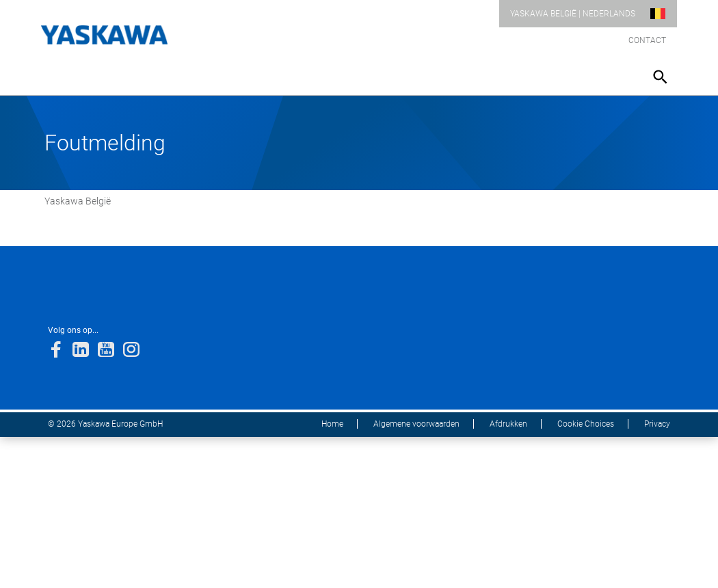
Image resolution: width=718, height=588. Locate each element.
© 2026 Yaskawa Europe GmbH (105, 424)
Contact (647, 40)
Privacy (657, 424)
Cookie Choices (586, 424)
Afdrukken (508, 424)
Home (332, 424)
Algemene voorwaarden (416, 424)
